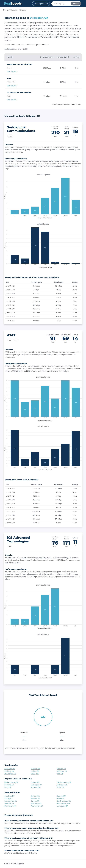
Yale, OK (60, 774)
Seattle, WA (35, 796)
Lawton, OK (35, 782)
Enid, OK (8, 787)
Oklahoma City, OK (64, 782)
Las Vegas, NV (62, 806)
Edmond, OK (9, 785)
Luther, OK (35, 771)
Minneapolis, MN (63, 803)
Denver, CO (35, 801)
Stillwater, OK (62, 785)
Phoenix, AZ (35, 798)
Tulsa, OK (61, 787)
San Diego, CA (36, 803)
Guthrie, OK (35, 769)
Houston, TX (9, 803)
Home (6, 10)
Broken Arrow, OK (11, 782)
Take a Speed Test (41, 4)
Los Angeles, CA (11, 801)
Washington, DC (37, 806)
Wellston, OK (62, 771)
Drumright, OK (10, 774)
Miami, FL (61, 798)
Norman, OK (36, 787)
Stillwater (22, 10)
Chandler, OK (10, 769)
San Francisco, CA (64, 801)
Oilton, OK (35, 774)
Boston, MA (61, 796)
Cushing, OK (9, 771)
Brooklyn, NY (9, 796)
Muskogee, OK (36, 785)
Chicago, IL (9, 798)
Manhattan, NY (10, 806)
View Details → (12, 72)
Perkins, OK (61, 769)
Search (76, 3)
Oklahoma (13, 10)
